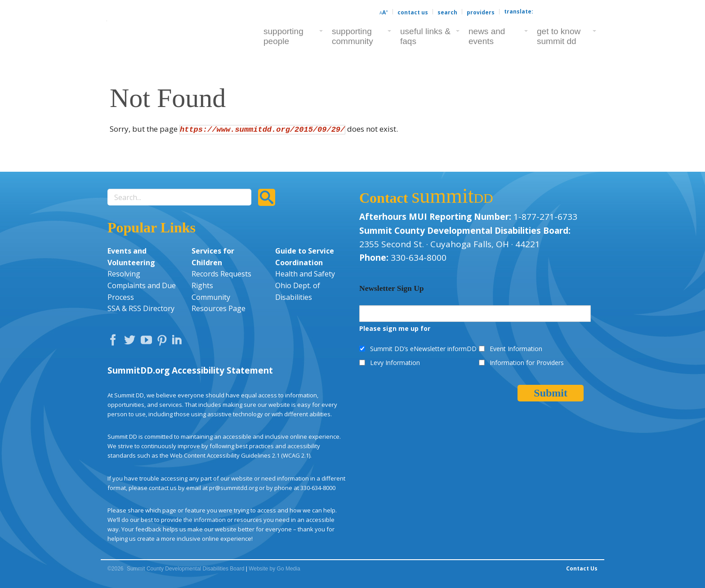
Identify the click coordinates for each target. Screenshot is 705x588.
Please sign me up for (395, 328)
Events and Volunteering (131, 257)
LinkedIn (178, 342)
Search (447, 12)
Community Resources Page (219, 303)
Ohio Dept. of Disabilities (298, 291)
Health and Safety (305, 274)
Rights (202, 285)
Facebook (115, 342)
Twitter (132, 342)
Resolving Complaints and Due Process (142, 285)
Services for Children (213, 257)
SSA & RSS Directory (141, 308)
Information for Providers (527, 363)
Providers (481, 12)
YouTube (148, 342)
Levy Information (395, 363)
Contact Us (413, 12)
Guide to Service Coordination (305, 257)
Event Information (516, 349)
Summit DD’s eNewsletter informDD (423, 349)
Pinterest (163, 342)
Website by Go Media (274, 569)
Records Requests (221, 274)
